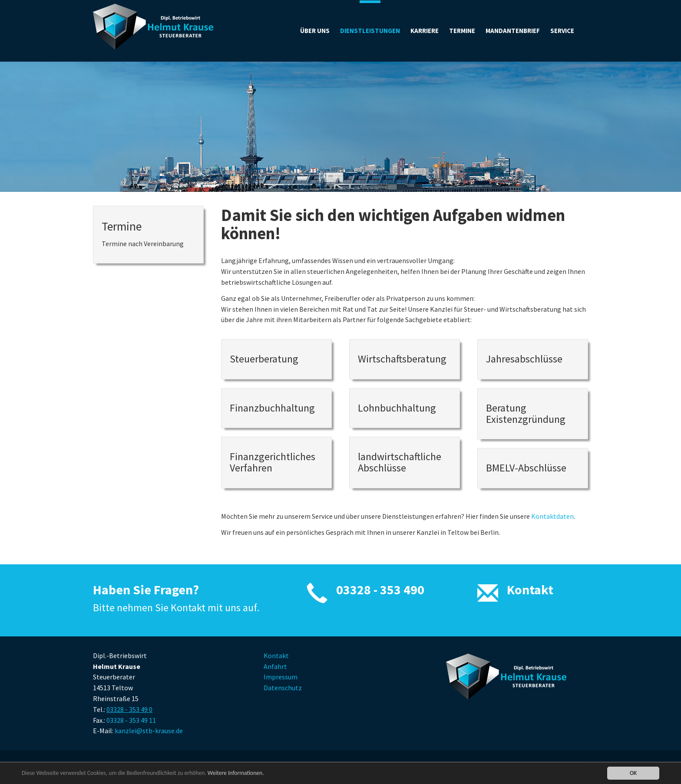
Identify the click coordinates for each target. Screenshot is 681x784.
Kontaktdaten (552, 516)
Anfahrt (275, 666)
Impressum (281, 677)
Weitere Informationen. (236, 773)
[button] (562, 31)
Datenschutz (283, 688)
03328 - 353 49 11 (131, 720)
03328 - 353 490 (380, 590)
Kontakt (530, 590)
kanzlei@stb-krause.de (149, 731)
